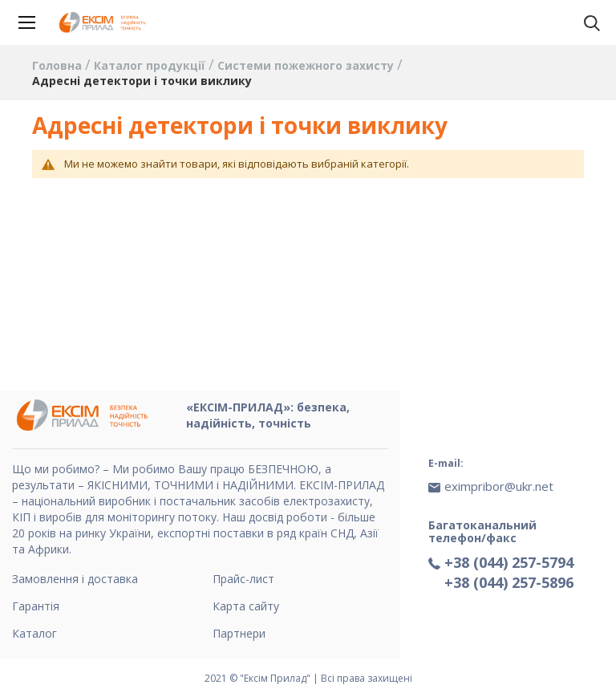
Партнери (239, 633)
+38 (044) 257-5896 (509, 582)
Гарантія (36, 606)
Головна (59, 65)
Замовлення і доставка (75, 579)
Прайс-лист (243, 579)
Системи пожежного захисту (307, 65)
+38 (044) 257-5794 (509, 562)
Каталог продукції (151, 65)
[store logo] (104, 22)
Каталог (34, 633)
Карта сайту (246, 606)
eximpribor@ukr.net (499, 486)
